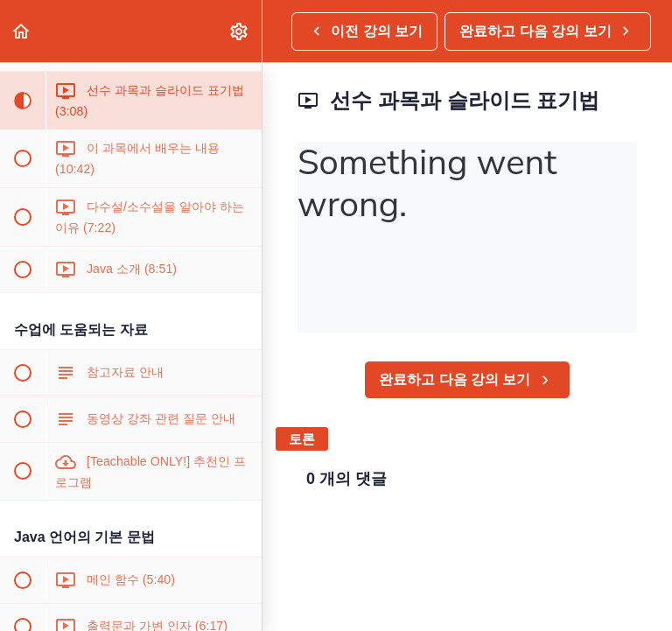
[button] (22, 31)
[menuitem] (240, 31)
